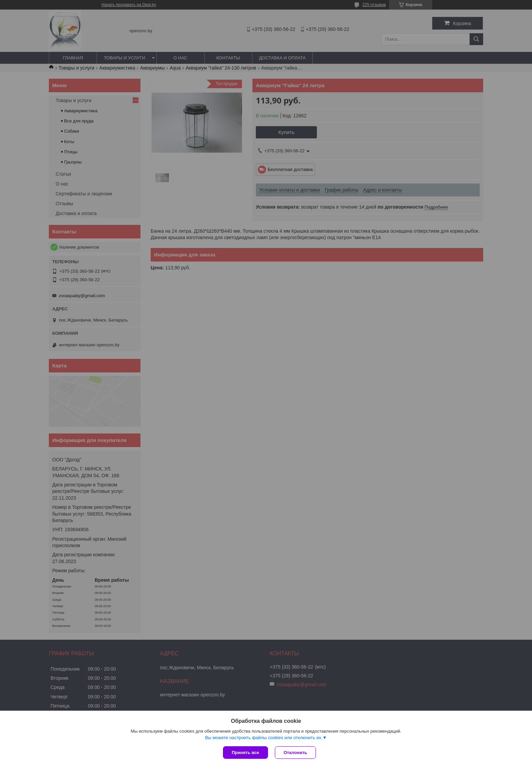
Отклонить (295, 753)
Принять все (245, 753)
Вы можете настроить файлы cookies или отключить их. (264, 738)
